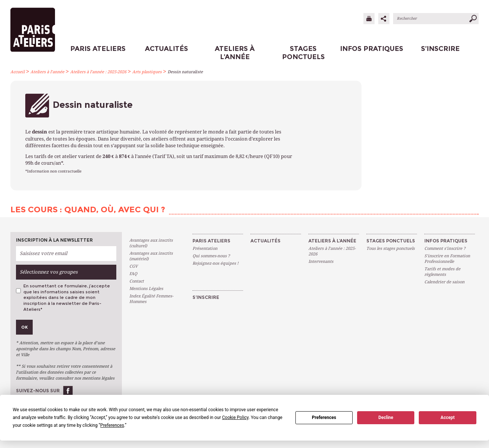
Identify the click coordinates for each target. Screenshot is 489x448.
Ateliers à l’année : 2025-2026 (98, 72)
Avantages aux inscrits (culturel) (151, 243)
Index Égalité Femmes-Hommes (151, 299)
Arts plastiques (147, 72)
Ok (25, 327)
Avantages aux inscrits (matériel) (151, 256)
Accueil (17, 72)
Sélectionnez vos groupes (49, 272)
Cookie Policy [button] (235, 418)
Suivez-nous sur (38, 391)
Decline (386, 418)
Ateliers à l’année (47, 72)
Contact (137, 281)
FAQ (133, 274)
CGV (133, 266)
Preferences (324, 418)
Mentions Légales (146, 289)
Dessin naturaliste (185, 72)
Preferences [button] (112, 425)
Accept (448, 418)
